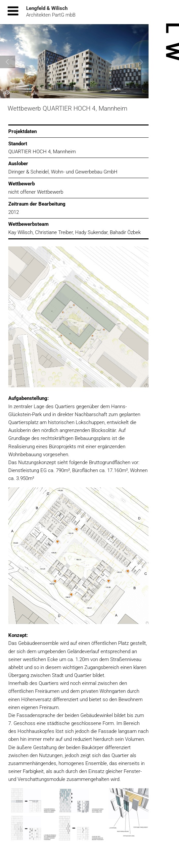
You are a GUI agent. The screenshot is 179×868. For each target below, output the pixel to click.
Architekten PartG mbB (51, 15)
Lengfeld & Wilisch (47, 8)
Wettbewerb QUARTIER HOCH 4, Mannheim (67, 108)
